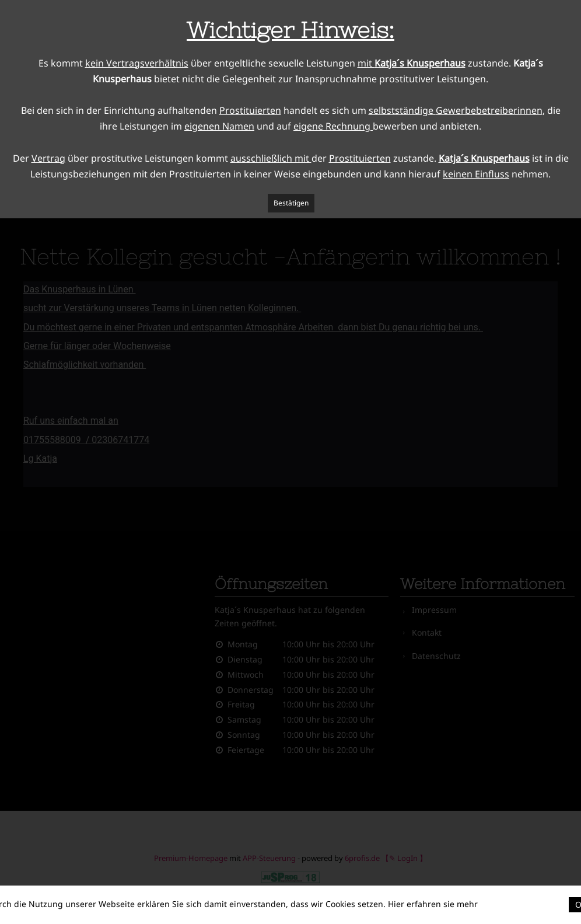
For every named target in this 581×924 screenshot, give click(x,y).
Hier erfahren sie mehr (433, 904)
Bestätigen (291, 203)
